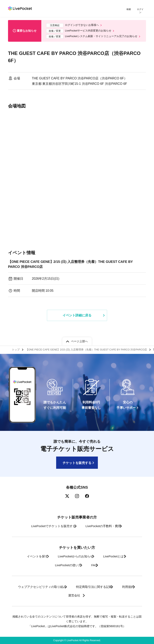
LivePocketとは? (118, 556)
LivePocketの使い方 (64, 565)
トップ (16, 349)
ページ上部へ (79, 340)
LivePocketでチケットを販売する (48, 526)
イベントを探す (29, 556)
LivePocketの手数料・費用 (105, 526)
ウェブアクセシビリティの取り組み (48, 587)
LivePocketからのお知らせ (73, 556)
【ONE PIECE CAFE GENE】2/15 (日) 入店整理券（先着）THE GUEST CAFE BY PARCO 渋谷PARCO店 (75, 264)
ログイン (141, 10)
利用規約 (59, 595)
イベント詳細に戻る (77, 316)
